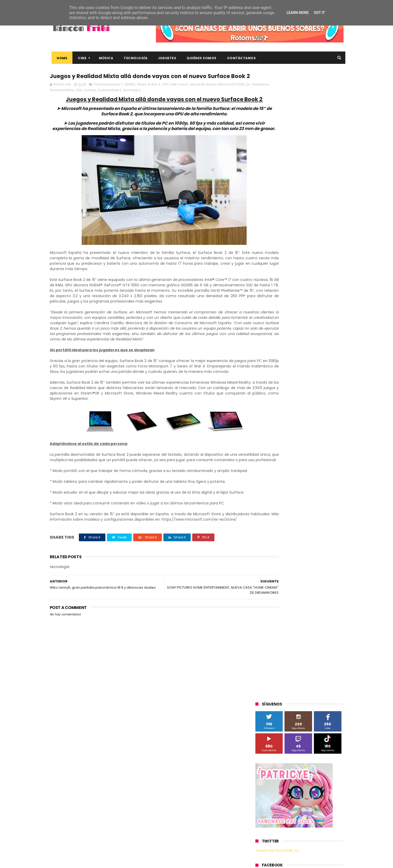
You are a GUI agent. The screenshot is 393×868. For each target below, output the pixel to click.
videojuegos (306, 531)
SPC (261, 427)
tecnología (156, 100)
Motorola (321, 407)
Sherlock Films (282, 427)
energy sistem (270, 512)
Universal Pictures (272, 474)
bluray (300, 484)
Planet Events (326, 417)
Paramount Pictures (292, 417)
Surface (114, 100)
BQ (280, 369)
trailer (263, 531)
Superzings (330, 436)
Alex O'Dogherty (316, 360)
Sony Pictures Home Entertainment (286, 436)
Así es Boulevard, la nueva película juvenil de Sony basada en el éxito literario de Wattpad (310, 814)
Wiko (326, 474)
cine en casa (268, 493)
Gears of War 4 (149, 95)
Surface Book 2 (133, 100)
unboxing (282, 531)
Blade (315, 369)
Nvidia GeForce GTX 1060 (225, 95)
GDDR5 (130, 95)
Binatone (296, 369)
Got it (319, 13)
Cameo (333, 369)
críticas (264, 503)
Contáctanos (239, 58)
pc (52, 100)
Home (60, 58)
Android (264, 369)
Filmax (308, 379)
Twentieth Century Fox (277, 455)
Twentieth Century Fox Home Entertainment (294, 465)
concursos (317, 493)
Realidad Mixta (86, 100)
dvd (324, 503)
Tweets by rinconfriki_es (277, 222)
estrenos (296, 512)
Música (104, 58)
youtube (329, 531)
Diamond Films (285, 379)
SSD (103, 100)
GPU (165, 95)
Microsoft (197, 95)
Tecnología (134, 58)
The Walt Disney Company (280, 446)
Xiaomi (264, 484)
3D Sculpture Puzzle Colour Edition (285, 350)
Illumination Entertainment (280, 398)
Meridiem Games (272, 407)
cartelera (319, 484)
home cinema (269, 522)
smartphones (299, 522)
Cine (80, 58)
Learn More (298, 13)
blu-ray (282, 484)
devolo (308, 503)
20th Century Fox (272, 341)
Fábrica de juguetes (274, 388)
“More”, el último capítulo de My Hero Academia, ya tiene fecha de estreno (309, 790)
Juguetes (165, 58)
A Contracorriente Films (277, 360)
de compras (286, 503)
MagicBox (316, 398)
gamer (315, 512)
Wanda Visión (304, 474)
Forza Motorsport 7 (108, 95)
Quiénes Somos (200, 58)
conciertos (294, 493)
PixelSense (64, 100)
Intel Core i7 (179, 95)
